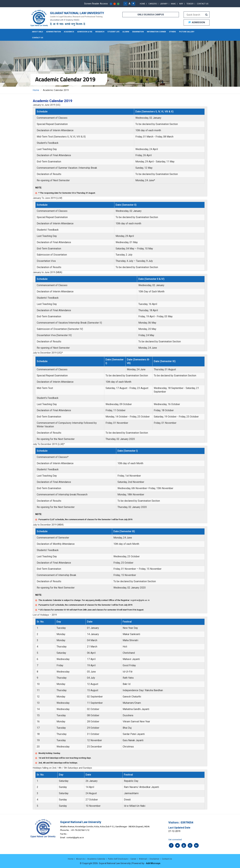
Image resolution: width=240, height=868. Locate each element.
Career (133, 859)
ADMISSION (197, 22)
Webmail (143, 859)
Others (172, 32)
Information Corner (156, 32)
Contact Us (203, 4)
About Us (80, 859)
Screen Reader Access (96, 4)
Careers (153, 4)
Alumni (126, 32)
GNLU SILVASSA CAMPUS (151, 15)
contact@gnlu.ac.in (75, 838)
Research (100, 32)
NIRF (181, 4)
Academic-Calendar (96, 859)
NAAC (173, 4)
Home (142, 4)
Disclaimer (154, 859)
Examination (138, 32)
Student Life (113, 32)
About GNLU (38, 32)
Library (164, 4)
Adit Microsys (153, 863)
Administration (53, 32)
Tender (190, 4)
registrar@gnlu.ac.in (140, 600)
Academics (69, 32)
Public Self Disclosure (118, 859)
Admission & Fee (85, 32)
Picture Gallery (187, 32)
